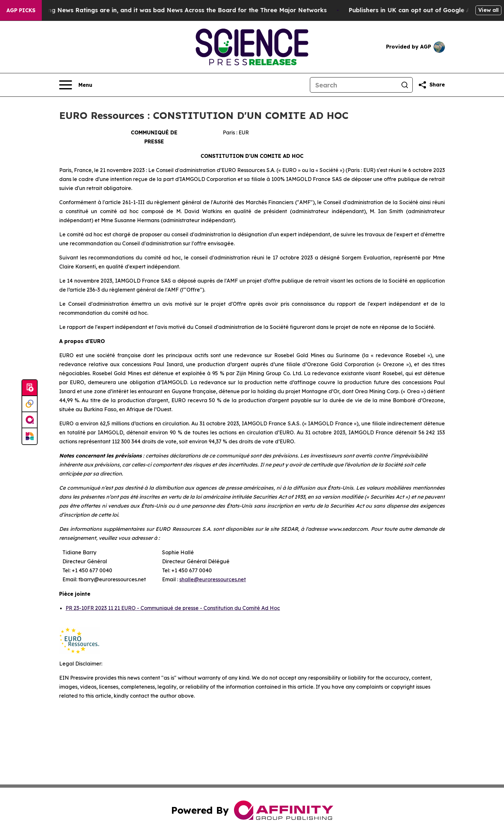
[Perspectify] (30, 404)
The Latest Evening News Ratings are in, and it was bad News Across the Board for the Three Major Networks (170, 10)
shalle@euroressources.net (213, 579)
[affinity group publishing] (30, 420)
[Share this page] (431, 85)
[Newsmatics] (30, 436)
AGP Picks (21, 10)
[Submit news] (30, 388)
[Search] (354, 85)
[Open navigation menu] (76, 85)
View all (488, 10)
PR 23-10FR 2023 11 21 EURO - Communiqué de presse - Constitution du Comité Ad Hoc (173, 608)
